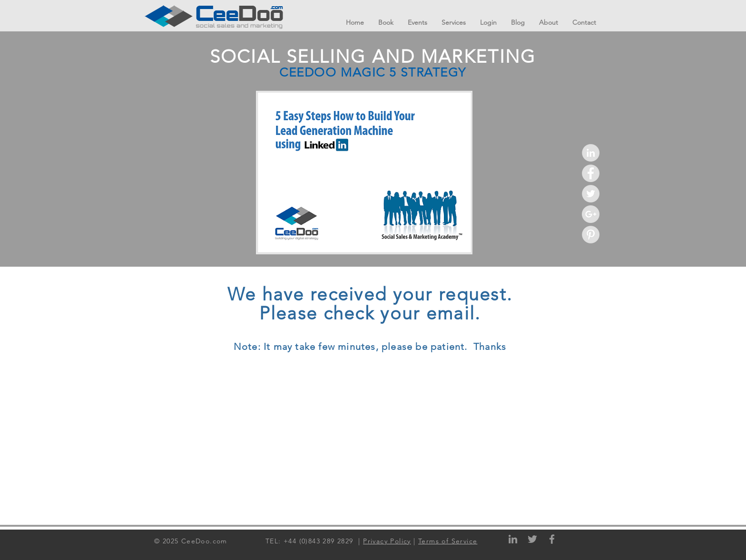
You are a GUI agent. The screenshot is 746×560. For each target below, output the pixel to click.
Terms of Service (448, 541)
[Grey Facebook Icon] (552, 539)
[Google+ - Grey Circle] (591, 214)
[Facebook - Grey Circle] (591, 173)
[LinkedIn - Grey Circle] (591, 153)
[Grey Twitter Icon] (532, 539)
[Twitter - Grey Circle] (591, 194)
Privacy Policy (387, 541)
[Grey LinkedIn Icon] (513, 539)
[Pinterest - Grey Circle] (591, 235)
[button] (454, 22)
